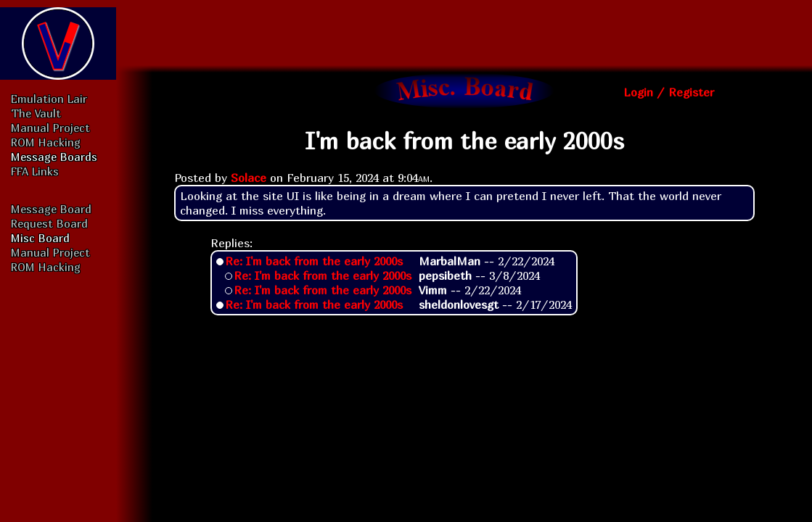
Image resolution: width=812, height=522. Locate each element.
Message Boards (54, 157)
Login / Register (669, 92)
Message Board (51, 209)
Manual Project (50, 128)
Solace (249, 178)
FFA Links (35, 171)
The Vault (36, 113)
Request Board (49, 223)
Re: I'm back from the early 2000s (314, 261)
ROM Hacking (46, 142)
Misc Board (40, 238)
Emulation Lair (49, 99)
